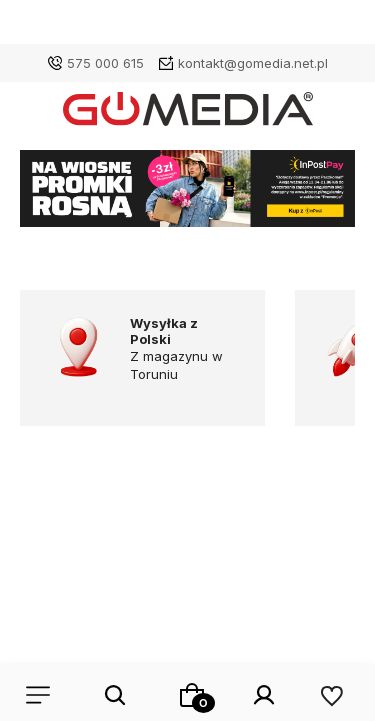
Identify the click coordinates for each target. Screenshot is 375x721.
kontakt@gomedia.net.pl (253, 63)
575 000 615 (105, 63)
